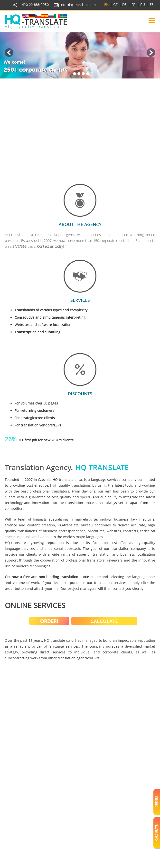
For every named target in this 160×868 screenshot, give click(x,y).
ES (152, 5)
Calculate (104, 621)
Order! (49, 621)
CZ (115, 5)
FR (133, 5)
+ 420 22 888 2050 (34, 5)
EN (107, 5)
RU (143, 5)
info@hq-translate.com (78, 5)
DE (124, 5)
